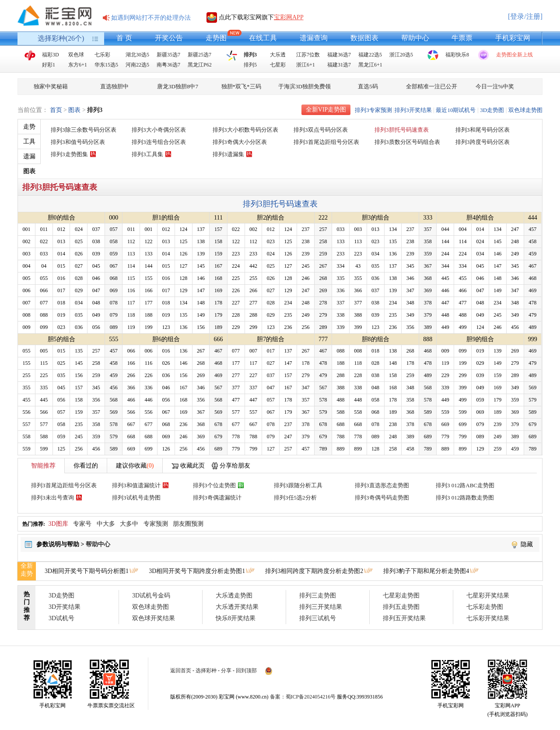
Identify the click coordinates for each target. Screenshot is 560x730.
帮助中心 (415, 38)
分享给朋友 (235, 466)
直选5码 (368, 86)
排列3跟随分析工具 (298, 485)
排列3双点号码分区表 (321, 130)
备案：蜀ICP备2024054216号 (303, 697)
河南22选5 (137, 65)
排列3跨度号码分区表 (483, 142)
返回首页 (181, 671)
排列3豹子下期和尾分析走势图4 (426, 571)
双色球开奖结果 (154, 618)
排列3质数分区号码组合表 (407, 142)
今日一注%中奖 (495, 86)
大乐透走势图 (234, 596)
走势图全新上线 (514, 55)
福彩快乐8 (457, 55)
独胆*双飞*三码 (241, 86)
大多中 (129, 524)
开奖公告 (169, 38)
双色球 (76, 55)
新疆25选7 (199, 55)
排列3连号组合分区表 (159, 142)
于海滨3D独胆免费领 (304, 86)
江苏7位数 (308, 55)
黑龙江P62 (200, 65)
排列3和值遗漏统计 (136, 485)
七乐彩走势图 (485, 607)
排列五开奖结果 (404, 618)
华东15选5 (106, 65)
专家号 (82, 524)
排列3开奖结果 (413, 110)
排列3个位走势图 (214, 485)
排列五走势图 (401, 607)
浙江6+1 (306, 65)
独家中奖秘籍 (51, 86)
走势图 (216, 38)
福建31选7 (339, 65)
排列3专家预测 (373, 110)
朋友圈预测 (188, 524)
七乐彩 (102, 55)
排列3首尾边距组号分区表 (326, 142)
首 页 (124, 38)
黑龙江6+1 (370, 65)
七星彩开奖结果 (488, 596)
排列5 (250, 65)
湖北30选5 (137, 55)
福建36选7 (339, 55)
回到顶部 (246, 671)
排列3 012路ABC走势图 (465, 485)
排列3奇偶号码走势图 (382, 498)
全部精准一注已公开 (432, 86)
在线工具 (263, 38)
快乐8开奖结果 (236, 618)
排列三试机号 (318, 618)
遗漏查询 (314, 38)
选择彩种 (206, 671)
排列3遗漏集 (228, 154)
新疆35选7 (168, 55)
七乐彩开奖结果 (488, 618)
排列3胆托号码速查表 (402, 130)
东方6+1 (78, 65)
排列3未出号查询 (52, 498)
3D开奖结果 (65, 607)
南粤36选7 (168, 65)
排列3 (250, 55)
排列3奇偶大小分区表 (240, 142)
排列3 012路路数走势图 (465, 498)
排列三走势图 (318, 596)
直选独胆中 (114, 86)
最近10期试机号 (456, 110)
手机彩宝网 (513, 38)
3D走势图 (492, 110)
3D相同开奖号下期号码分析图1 (87, 571)
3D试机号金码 (151, 596)
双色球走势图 (525, 110)
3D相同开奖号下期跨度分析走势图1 (197, 571)
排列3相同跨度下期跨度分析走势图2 (314, 571)
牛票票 (462, 38)
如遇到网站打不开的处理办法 (151, 18)
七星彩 (278, 65)
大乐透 (278, 55)
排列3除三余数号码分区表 (84, 130)
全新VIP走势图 (326, 110)
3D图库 (58, 524)
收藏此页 (192, 466)
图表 (74, 110)
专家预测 (156, 524)
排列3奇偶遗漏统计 (217, 498)
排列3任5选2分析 (295, 498)
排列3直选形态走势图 (382, 485)
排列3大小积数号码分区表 (245, 130)
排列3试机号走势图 (136, 498)
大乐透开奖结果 (237, 607)
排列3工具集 (147, 154)
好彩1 (49, 65)
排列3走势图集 (69, 154)
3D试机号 (61, 618)
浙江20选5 (401, 55)
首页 (56, 110)
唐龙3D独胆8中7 (178, 86)
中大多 (106, 524)
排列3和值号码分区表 (78, 142)
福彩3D (51, 55)
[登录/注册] (525, 16)
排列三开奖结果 (321, 607)
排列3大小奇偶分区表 (159, 130)
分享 (226, 671)
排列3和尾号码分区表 (483, 130)
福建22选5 (370, 55)
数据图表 (364, 38)
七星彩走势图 (401, 596)
